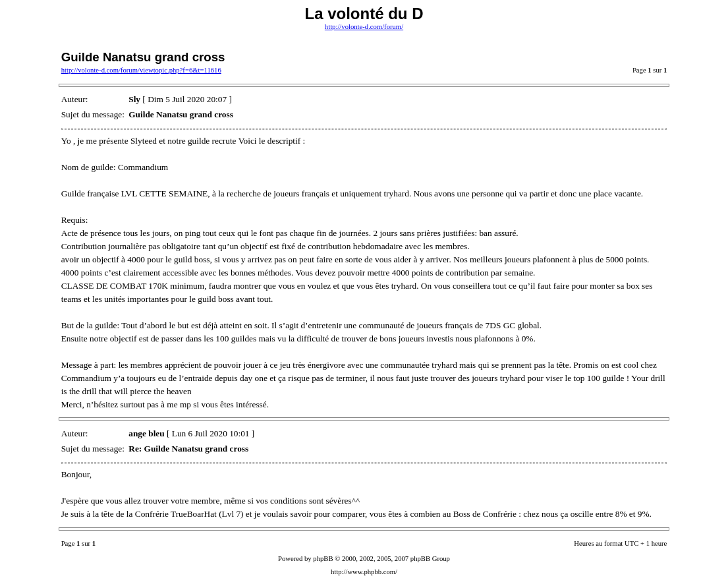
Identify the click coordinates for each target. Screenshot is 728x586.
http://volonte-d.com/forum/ (364, 27)
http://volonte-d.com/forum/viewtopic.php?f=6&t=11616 (141, 70)
